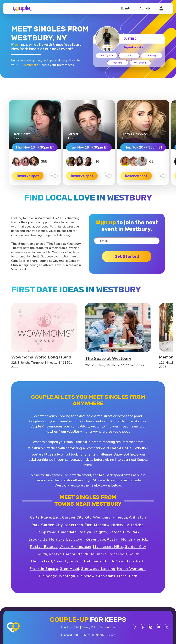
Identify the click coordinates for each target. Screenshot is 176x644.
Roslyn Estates (44, 547)
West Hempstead (75, 547)
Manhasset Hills (108, 547)
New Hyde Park (68, 561)
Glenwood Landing (98, 569)
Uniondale (67, 532)
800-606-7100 (84, 635)
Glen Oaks (106, 576)
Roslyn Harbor (62, 554)
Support (67, 635)
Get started (127, 256)
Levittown (75, 539)
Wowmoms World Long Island (41, 357)
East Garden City (68, 517)
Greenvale (96, 539)
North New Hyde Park (124, 561)
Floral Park (127, 576)
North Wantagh (131, 569)
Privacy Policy (90, 627)
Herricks (57, 539)
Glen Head (69, 569)
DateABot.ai (121, 448)
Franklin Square (44, 569)
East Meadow (97, 525)
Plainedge (48, 576)
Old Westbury (98, 517)
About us (66, 627)
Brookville (38, 539)
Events (126, 8)
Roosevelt (118, 554)
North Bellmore (92, 554)
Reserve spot (28, 176)
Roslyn (113, 539)
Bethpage (93, 561)
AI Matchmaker (29, 65)
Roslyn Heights (93, 532)
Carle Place (41, 517)
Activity (145, 8)
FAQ (77, 627)
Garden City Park (124, 532)
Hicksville (120, 525)
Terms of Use (107, 627)
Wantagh (67, 576)
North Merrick (134, 539)
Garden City (52, 525)
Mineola (120, 517)
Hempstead (46, 532)
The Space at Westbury (108, 358)
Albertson (74, 525)
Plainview (86, 576)
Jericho (137, 525)
